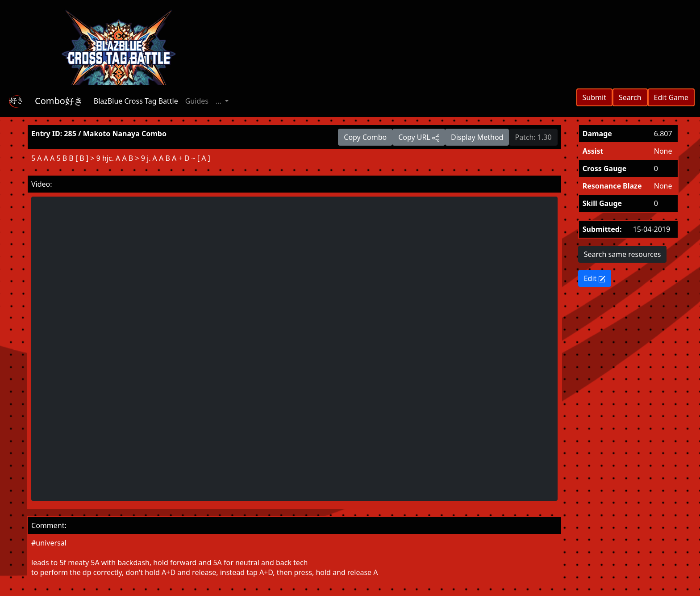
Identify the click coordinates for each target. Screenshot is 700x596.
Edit (595, 278)
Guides (197, 101)
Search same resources (623, 254)
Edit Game (671, 97)
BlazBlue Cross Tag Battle (136, 101)
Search (630, 97)
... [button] (219, 101)
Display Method (477, 137)
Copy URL (419, 137)
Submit (594, 97)
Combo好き (59, 101)
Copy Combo (365, 137)
